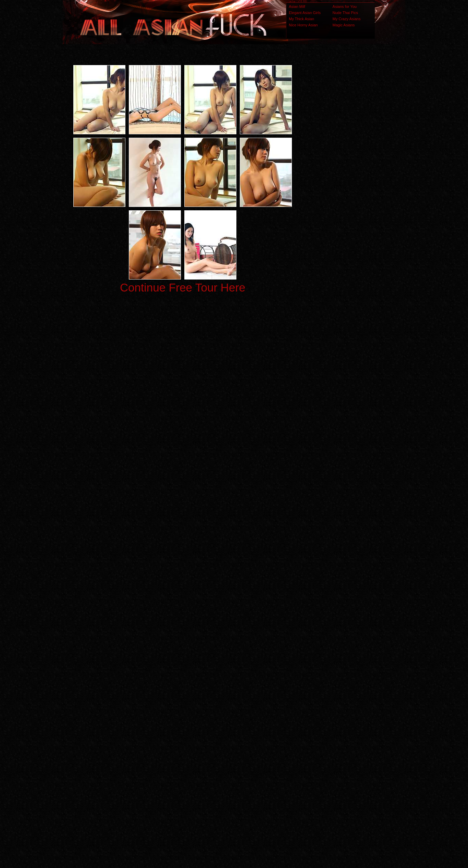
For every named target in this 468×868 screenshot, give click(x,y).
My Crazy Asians (347, 19)
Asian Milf (297, 7)
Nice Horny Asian (303, 25)
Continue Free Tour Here (183, 288)
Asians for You (345, 7)
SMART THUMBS (246, 732)
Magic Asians (344, 25)
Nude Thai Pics (345, 13)
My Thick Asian (301, 19)
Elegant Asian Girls (305, 13)
